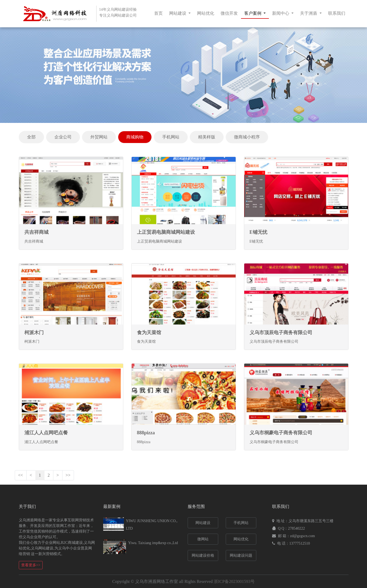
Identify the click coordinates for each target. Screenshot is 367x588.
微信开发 (229, 13)
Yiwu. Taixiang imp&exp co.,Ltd (153, 543)
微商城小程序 (247, 137)
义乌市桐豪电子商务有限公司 (281, 433)
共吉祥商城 (36, 232)
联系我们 (337, 13)
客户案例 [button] (253, 13)
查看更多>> (31, 565)
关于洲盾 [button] (309, 13)
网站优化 (206, 13)
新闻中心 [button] (281, 13)
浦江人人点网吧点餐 (46, 433)
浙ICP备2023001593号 (234, 581)
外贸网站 (99, 137)
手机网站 (171, 137)
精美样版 (207, 137)
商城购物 (135, 137)
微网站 (203, 539)
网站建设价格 (203, 555)
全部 (31, 137)
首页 (158, 13)
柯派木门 (34, 333)
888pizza (146, 433)
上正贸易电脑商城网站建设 (166, 232)
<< (21, 475)
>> (68, 475)
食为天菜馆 (149, 333)
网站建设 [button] (178, 13)
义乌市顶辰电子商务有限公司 (281, 333)
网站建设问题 (241, 555)
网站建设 (203, 523)
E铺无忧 (258, 232)
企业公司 (63, 137)
